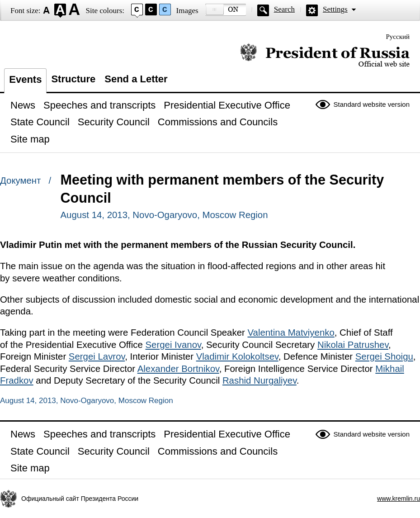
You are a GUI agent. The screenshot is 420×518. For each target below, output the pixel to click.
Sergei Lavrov (97, 356)
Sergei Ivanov (173, 345)
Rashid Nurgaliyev (260, 380)
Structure (73, 79)
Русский (398, 37)
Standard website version (372, 104)
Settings (335, 9)
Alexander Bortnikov (178, 369)
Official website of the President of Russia (325, 55)
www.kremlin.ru (399, 499)
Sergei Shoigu (384, 356)
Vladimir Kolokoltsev (237, 356)
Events (25, 79)
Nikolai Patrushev (353, 345)
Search (284, 9)
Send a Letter (136, 79)
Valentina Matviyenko (291, 333)
